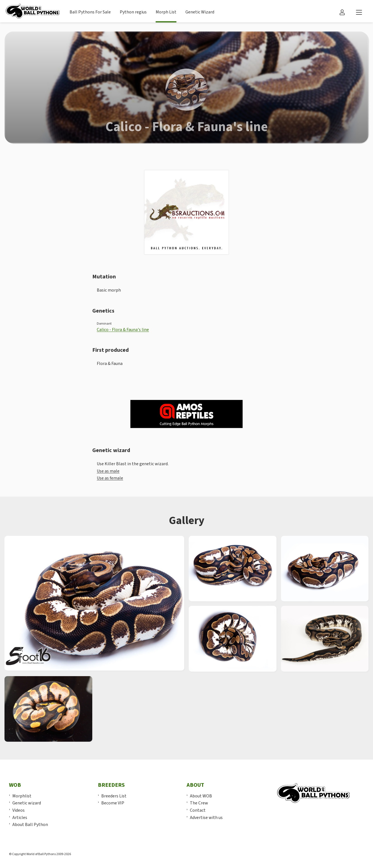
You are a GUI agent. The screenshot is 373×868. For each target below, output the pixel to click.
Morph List (166, 12)
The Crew (199, 803)
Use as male (108, 471)
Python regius (133, 12)
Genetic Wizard (200, 12)
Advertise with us (206, 818)
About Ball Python (30, 825)
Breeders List (114, 796)
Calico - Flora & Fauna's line (123, 330)
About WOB (201, 796)
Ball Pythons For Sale (90, 12)
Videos (19, 810)
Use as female (110, 478)
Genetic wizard (27, 803)
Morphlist (22, 796)
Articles (20, 818)
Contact (198, 810)
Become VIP (113, 803)
